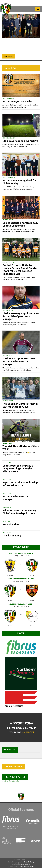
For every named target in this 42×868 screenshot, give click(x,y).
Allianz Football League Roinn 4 (21, 604)
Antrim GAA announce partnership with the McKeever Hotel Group (17, 46)
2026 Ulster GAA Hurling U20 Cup (21, 579)
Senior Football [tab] (10, 750)
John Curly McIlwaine (27, 866)
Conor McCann (25, 864)
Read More (8, 56)
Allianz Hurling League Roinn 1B (21, 554)
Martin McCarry (29, 862)
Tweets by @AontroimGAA (11, 781)
